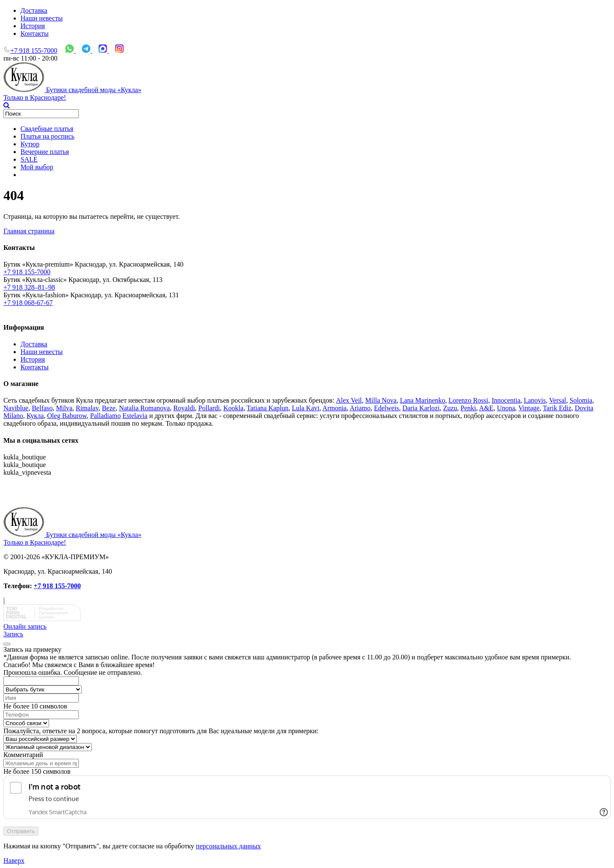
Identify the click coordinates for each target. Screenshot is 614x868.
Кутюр (30, 144)
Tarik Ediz (557, 408)
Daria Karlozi (421, 408)
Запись (13, 634)
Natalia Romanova (145, 408)
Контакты (35, 33)
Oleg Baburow (67, 416)
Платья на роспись (48, 136)
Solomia (581, 400)
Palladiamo (105, 416)
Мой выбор (37, 167)
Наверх (14, 861)
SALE (29, 159)
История (33, 26)
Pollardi (209, 408)
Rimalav (87, 408)
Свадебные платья (47, 129)
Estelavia (135, 416)
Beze (109, 408)
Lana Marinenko (423, 400)
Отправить (21, 831)
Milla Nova (381, 400)
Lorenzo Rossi (468, 400)
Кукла (35, 416)
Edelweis (387, 408)
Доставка (34, 10)
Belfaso (42, 408)
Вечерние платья (45, 152)
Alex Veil (349, 400)
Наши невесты (42, 18)
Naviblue (16, 408)
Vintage (529, 408)
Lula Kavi (306, 408)
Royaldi (184, 408)
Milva (64, 408)
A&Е (487, 408)
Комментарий (23, 755)
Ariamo (360, 408)
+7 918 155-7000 (34, 51)
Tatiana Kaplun (268, 408)
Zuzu (450, 408)
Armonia (335, 408)
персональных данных (228, 846)
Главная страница (29, 231)
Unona (506, 408)
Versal (558, 400)
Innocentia (506, 400)
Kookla (233, 408)
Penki (468, 408)
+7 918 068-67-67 (28, 303)
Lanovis (535, 400)
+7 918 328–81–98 (29, 287)
